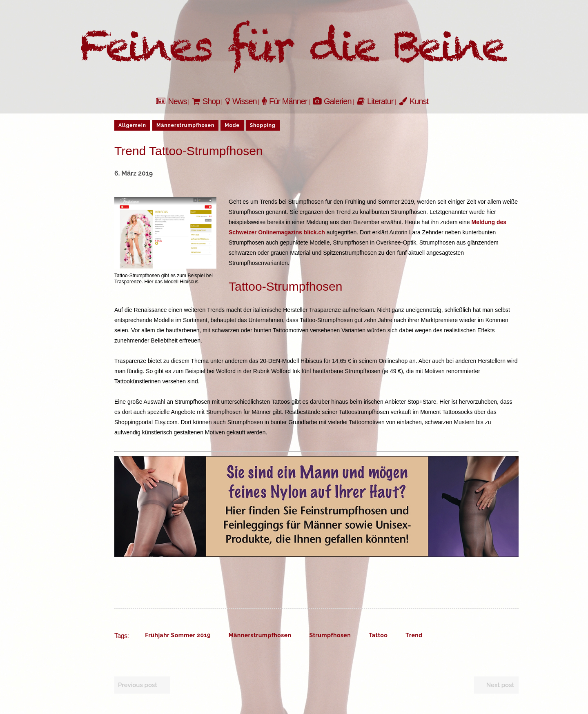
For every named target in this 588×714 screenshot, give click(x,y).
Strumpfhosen (330, 635)
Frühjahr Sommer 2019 (178, 635)
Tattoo (378, 635)
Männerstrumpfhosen (260, 635)
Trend (414, 635)
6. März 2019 (134, 173)
